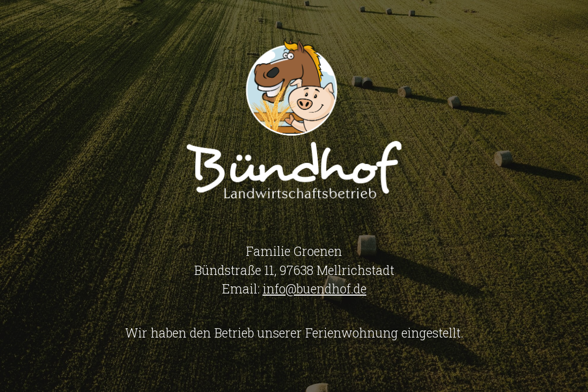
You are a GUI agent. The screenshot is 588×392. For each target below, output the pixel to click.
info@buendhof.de (315, 289)
